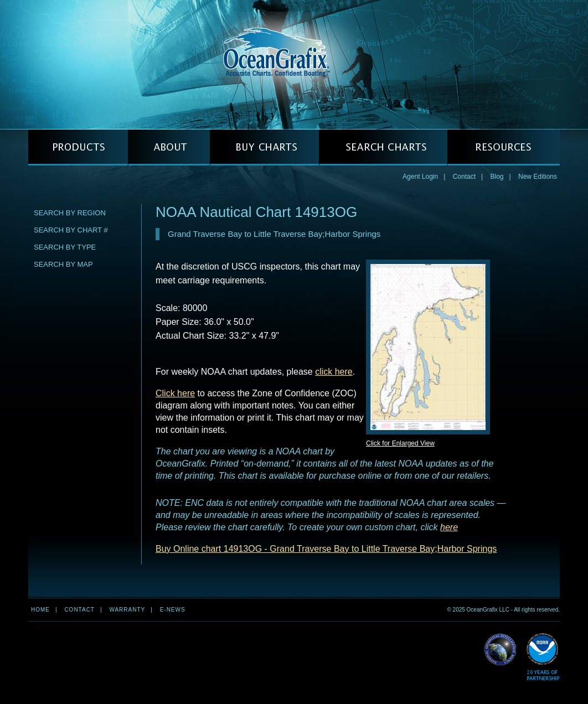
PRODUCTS (78, 147)
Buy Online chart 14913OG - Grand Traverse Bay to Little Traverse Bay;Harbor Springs (326, 549)
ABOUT (169, 147)
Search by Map (63, 264)
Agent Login (420, 177)
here (449, 527)
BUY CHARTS (264, 147)
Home (40, 610)
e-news (173, 610)
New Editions (538, 177)
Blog (497, 177)
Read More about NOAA (543, 657)
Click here (175, 393)
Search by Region (70, 213)
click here (334, 372)
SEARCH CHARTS (383, 147)
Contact (464, 177)
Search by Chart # (71, 230)
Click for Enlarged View (400, 443)
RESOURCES (504, 147)
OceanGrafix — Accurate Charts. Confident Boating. (294, 64)
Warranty (127, 610)
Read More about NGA (501, 650)
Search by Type (65, 247)
